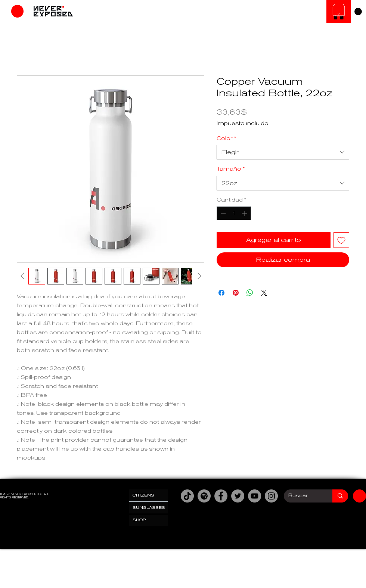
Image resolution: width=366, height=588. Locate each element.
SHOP (139, 520)
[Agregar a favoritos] (341, 240)
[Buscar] (303, 496)
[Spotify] (204, 496)
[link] (358, 12)
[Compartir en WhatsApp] (250, 293)
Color (226, 138)
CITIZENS (143, 495)
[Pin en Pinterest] (236, 293)
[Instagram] (271, 496)
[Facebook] (221, 496)
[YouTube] (255, 496)
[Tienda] (17, 11)
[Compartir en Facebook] (221, 293)
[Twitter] (238, 496)
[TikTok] (187, 496)
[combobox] (283, 152)
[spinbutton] (234, 213)
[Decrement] (222, 213)
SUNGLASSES (149, 508)
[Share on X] (264, 293)
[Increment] (245, 213)
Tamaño (231, 169)
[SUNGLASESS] (339, 11)
